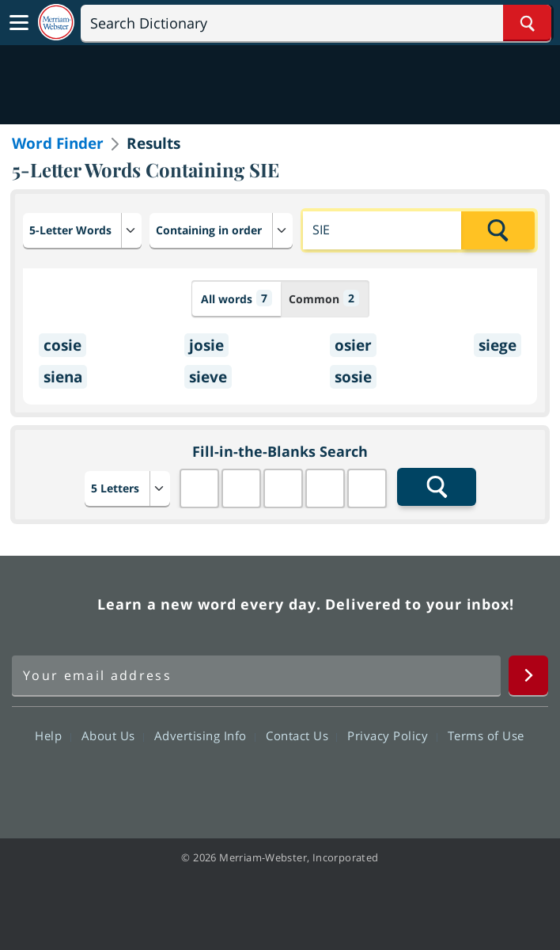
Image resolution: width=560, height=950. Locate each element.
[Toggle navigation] (19, 23)
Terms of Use (486, 735)
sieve (208, 377)
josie (206, 345)
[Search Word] (527, 23)
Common (324, 298)
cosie (62, 345)
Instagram (365, 781)
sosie (353, 377)
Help (53, 735)
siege (498, 345)
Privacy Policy (392, 735)
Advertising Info (205, 735)
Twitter (251, 781)
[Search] (316, 23)
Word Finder (58, 143)
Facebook (194, 781)
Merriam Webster (52, 604)
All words (236, 298)
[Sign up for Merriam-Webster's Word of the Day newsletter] (256, 675)
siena (63, 377)
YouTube (308, 781)
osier (353, 345)
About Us (113, 735)
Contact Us (301, 735)
